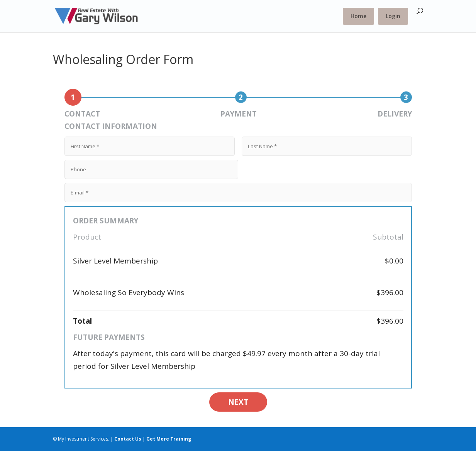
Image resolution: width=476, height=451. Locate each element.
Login (393, 16)
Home (358, 16)
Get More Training (169, 439)
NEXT (238, 402)
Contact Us (128, 439)
